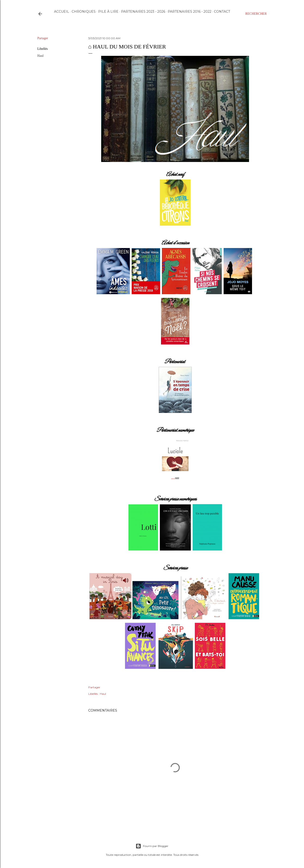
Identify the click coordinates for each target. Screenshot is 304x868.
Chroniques (84, 12)
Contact (222, 12)
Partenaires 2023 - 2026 (143, 12)
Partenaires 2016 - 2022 (190, 12)
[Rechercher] (256, 14)
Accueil (62, 12)
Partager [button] (43, 38)
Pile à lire (108, 12)
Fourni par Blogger (152, 846)
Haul (41, 56)
